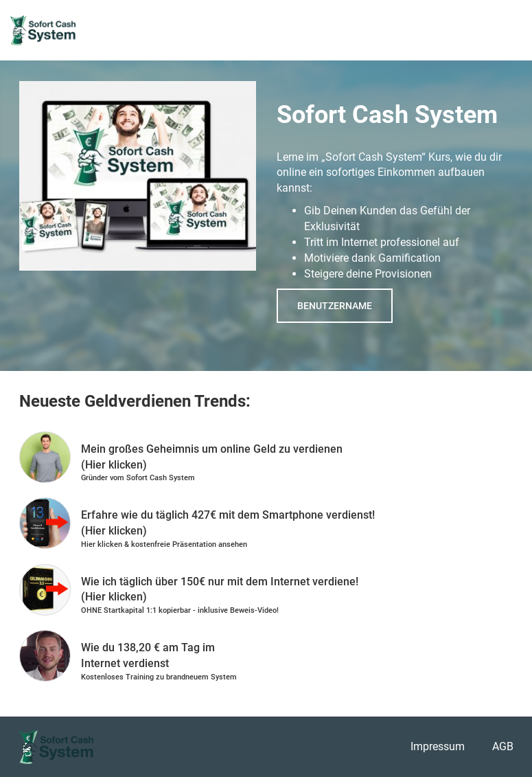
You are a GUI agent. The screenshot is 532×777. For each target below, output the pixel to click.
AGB (503, 746)
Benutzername (335, 306)
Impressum (438, 746)
